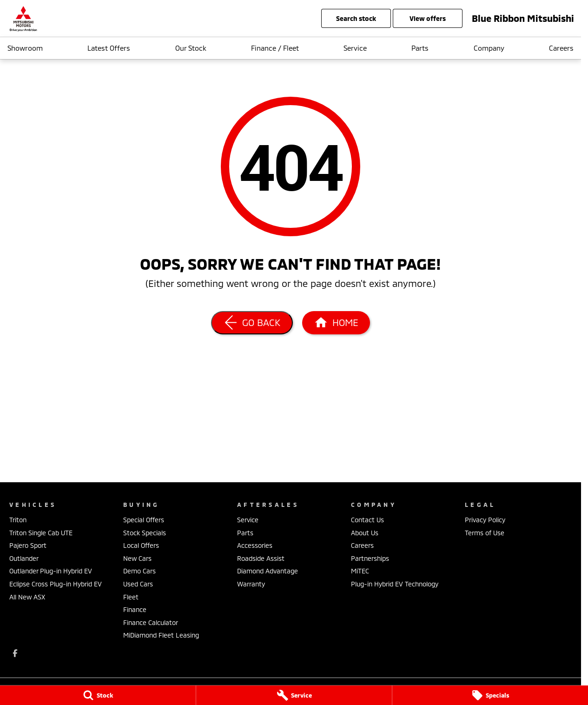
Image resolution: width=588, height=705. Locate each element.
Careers (561, 48)
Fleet (131, 597)
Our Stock (191, 48)
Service (355, 48)
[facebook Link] (15, 653)
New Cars (137, 558)
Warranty (251, 584)
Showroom (25, 48)
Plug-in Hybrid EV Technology (395, 584)
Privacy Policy (485, 520)
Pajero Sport (28, 545)
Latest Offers (109, 48)
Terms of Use (485, 533)
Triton (18, 520)
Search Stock (356, 18)
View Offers (428, 18)
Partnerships (370, 558)
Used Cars (138, 584)
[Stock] (98, 695)
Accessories (255, 545)
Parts (420, 48)
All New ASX (27, 597)
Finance (135, 609)
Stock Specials (145, 533)
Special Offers (144, 520)
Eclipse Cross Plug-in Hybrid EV (56, 584)
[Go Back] (252, 323)
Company (489, 48)
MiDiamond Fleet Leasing (161, 635)
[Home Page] (336, 323)
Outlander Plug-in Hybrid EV (51, 571)
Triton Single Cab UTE (41, 533)
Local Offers (141, 545)
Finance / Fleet (275, 48)
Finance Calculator (151, 622)
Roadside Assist (261, 558)
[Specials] (490, 695)
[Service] (294, 695)
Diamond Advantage (268, 571)
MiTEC (360, 571)
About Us (365, 533)
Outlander (24, 558)
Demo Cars (139, 571)
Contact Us (367, 520)
